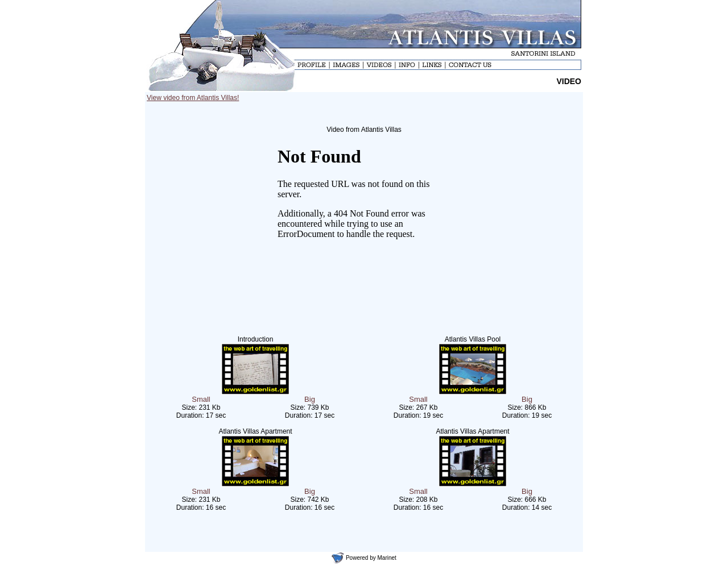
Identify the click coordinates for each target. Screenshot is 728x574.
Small (201, 399)
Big (310, 399)
